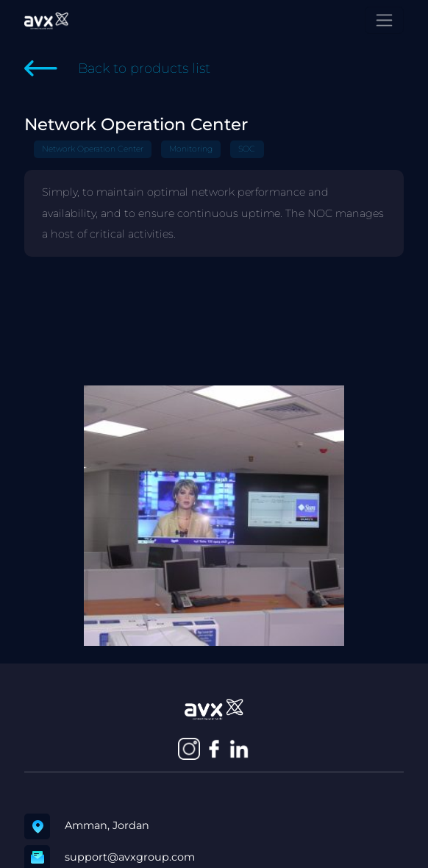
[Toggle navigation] (384, 20)
